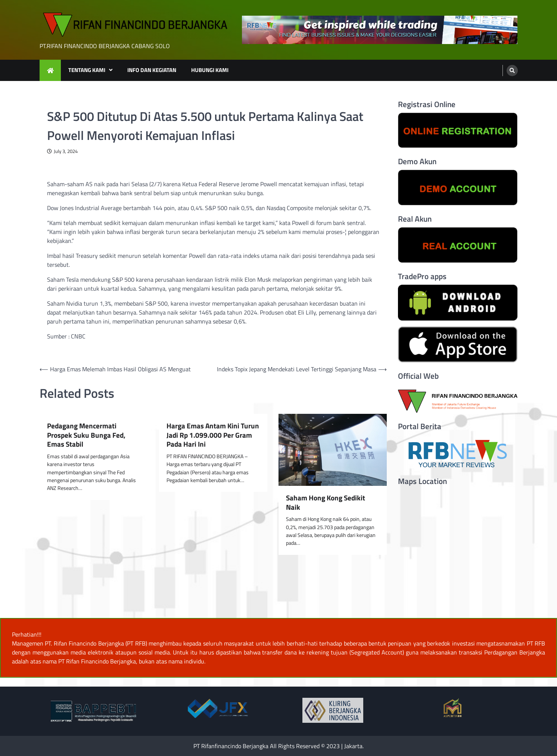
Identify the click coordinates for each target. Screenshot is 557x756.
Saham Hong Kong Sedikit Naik (326, 503)
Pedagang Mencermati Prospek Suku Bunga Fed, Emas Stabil (86, 435)
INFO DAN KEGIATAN (152, 70)
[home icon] (50, 70)
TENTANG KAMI (87, 70)
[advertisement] (380, 30)
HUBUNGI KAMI (210, 70)
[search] (512, 71)
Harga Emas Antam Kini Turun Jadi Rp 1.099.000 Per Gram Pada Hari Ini (213, 435)
